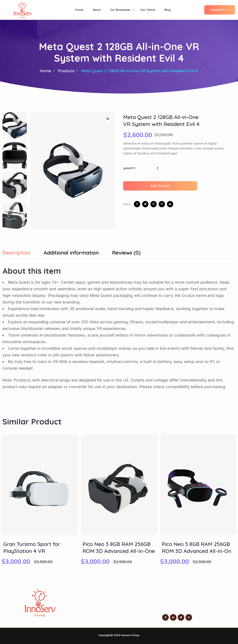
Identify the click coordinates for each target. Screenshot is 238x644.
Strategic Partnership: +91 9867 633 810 (116, 613)
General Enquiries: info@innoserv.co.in (114, 605)
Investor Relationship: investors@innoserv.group (120, 609)
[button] (108, 119)
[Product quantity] (158, 168)
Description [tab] (16, 253)
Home (45, 71)
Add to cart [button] (160, 186)
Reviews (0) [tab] (126, 253)
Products (66, 71)
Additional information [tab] (71, 253)
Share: (127, 204)
